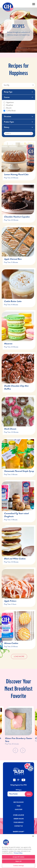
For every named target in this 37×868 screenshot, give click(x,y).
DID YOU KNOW (18, 802)
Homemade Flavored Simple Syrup (19, 471)
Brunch (7, 108)
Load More (19, 656)
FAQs (19, 806)
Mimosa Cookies (11, 643)
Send (29, 794)
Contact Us (18, 826)
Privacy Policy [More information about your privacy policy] (18, 853)
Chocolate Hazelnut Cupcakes (17, 217)
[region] (18, 851)
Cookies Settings (18, 866)
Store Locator (18, 815)
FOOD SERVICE (18, 822)
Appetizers (9, 102)
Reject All (19, 861)
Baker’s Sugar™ (19, 832)
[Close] (33, 836)
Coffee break (9, 111)
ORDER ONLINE (19, 819)
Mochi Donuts (10, 429)
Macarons (8, 344)
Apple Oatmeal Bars (13, 259)
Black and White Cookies (15, 559)
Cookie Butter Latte (13, 301)
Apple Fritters (10, 601)
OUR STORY (19, 809)
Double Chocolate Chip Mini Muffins (16, 387)
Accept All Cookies (19, 857)
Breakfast (8, 105)
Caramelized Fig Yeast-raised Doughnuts (16, 515)
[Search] (19, 134)
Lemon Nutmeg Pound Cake (16, 174)
